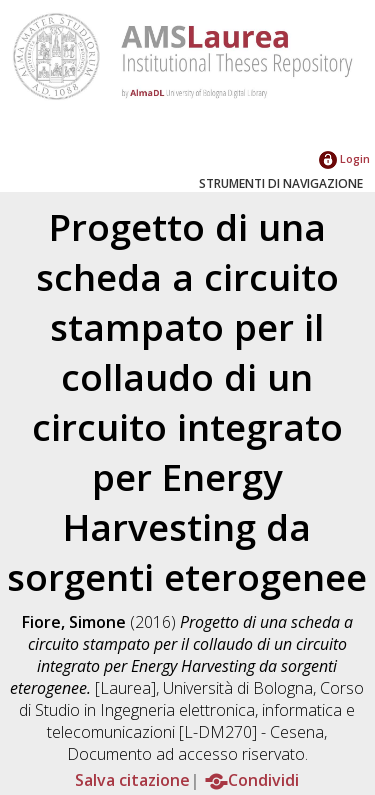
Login (344, 158)
